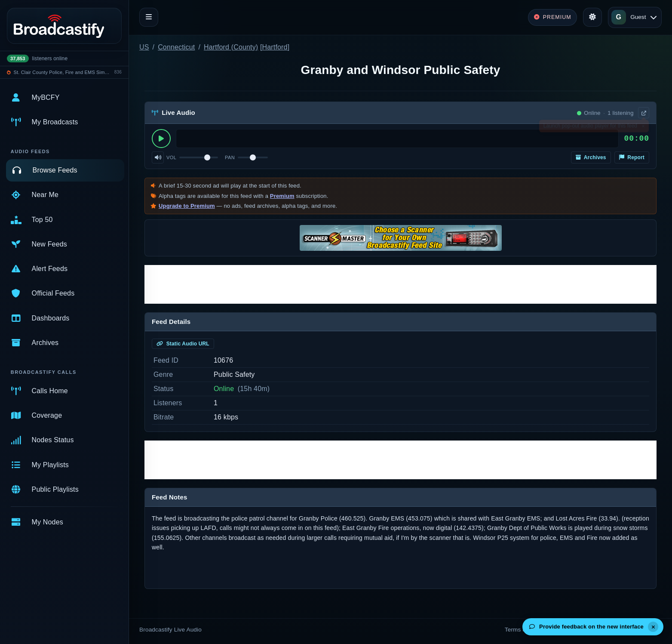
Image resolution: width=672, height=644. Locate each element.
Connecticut (176, 47)
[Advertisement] (400, 284)
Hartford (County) (231, 47)
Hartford (275, 47)
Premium (282, 196)
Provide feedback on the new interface (586, 627)
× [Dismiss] (643, 128)
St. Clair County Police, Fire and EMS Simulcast (63, 72)
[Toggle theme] (592, 17)
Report (632, 157)
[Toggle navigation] (149, 17)
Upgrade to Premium (187, 206)
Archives (591, 157)
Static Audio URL (183, 344)
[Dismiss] (653, 627)
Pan (230, 157)
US (144, 47)
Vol (171, 157)
